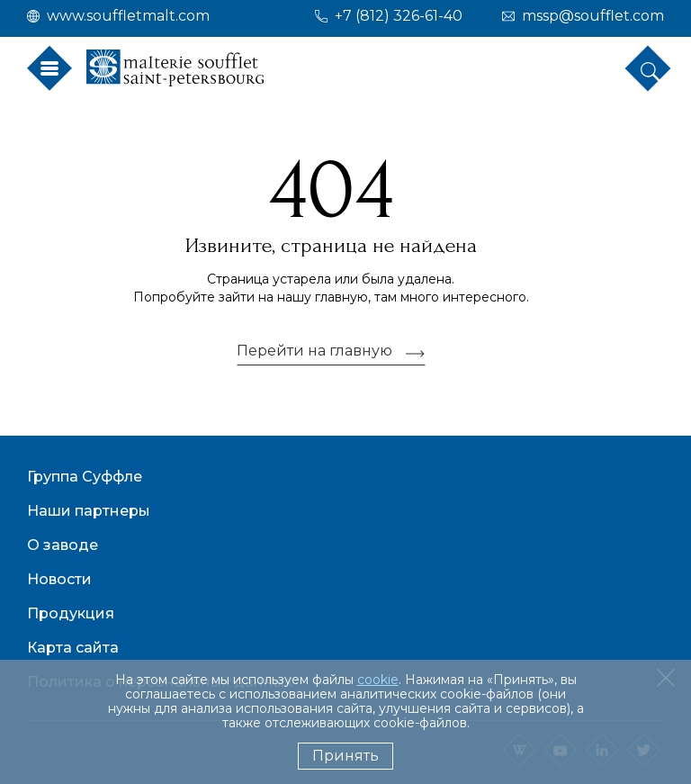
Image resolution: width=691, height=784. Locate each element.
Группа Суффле (85, 477)
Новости (59, 579)
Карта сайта (73, 648)
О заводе (63, 545)
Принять (345, 756)
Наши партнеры (89, 511)
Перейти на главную (314, 351)
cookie (378, 680)
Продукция (71, 613)
